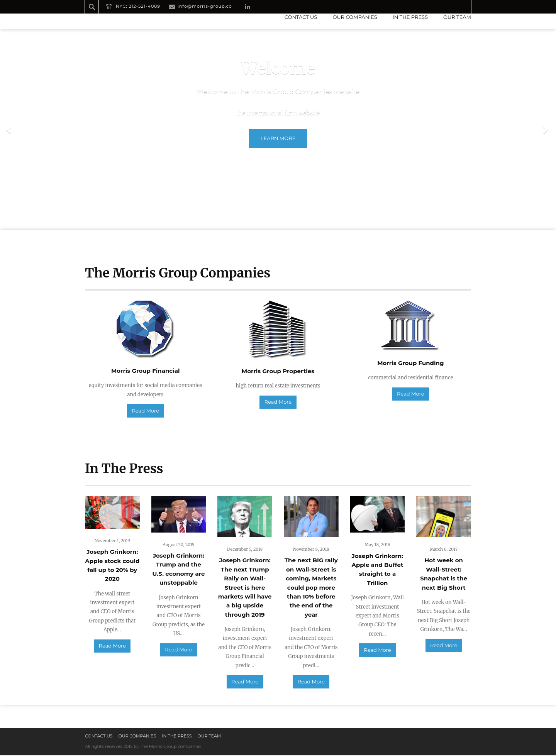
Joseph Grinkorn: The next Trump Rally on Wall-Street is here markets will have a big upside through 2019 (245, 588)
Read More (145, 411)
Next (546, 130)
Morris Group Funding (410, 363)
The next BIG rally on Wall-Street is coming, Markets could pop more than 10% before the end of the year (311, 588)
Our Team (457, 17)
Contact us (301, 17)
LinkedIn (247, 7)
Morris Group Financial (146, 371)
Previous (10, 130)
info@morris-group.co (205, 6)
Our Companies (355, 17)
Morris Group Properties (278, 371)
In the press (410, 17)
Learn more (278, 138)
